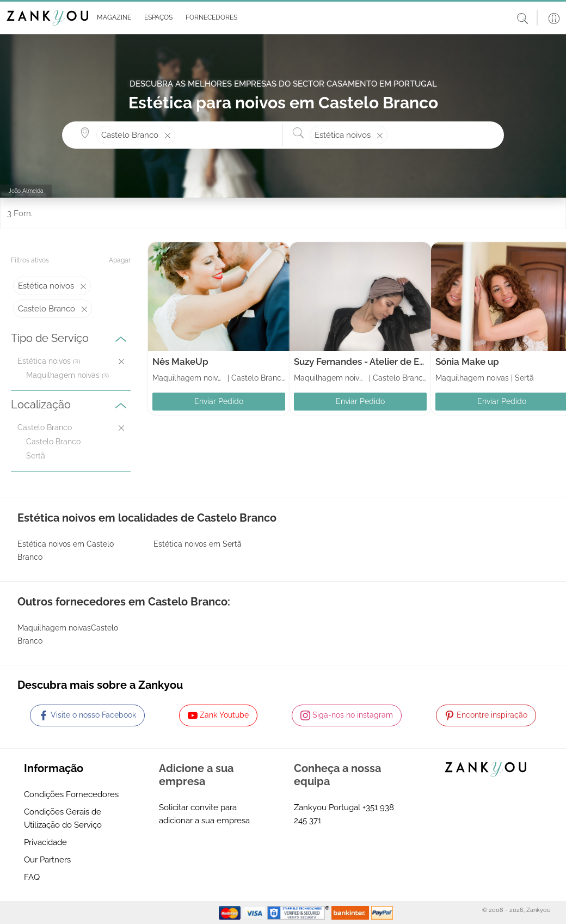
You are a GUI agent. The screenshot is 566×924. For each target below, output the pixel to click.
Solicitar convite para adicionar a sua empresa (204, 814)
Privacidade (45, 842)
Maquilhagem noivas (63, 375)
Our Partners (47, 860)
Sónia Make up (467, 362)
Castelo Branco (53, 442)
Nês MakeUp (180, 362)
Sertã (36, 456)
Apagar (120, 260)
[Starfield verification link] (299, 912)
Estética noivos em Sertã (198, 544)
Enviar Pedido (219, 401)
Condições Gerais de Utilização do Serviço (63, 818)
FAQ (32, 877)
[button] (112, 18)
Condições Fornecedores (71, 794)
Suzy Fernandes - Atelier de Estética (371, 362)
